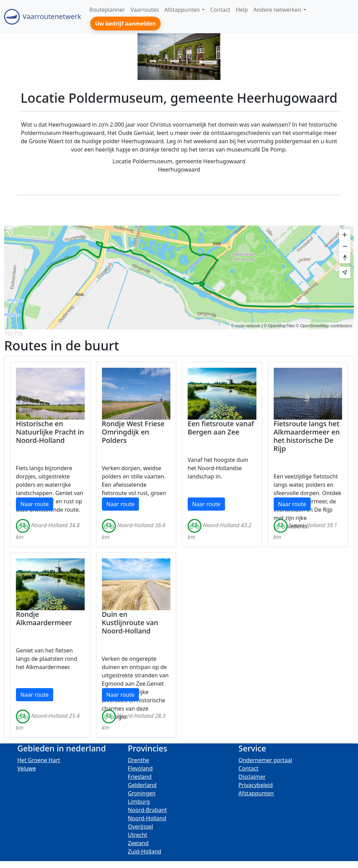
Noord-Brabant (147, 810)
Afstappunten (256, 793)
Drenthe (139, 760)
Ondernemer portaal (265, 760)
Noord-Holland (147, 818)
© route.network (246, 326)
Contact (248, 768)
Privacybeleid (256, 785)
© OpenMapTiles (279, 326)
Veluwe (27, 768)
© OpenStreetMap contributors (324, 326)
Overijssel (140, 826)
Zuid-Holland (145, 851)
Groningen (142, 793)
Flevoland (140, 768)
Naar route (35, 504)
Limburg (139, 802)
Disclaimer (252, 777)
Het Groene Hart (39, 760)
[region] (179, 277)
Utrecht (138, 835)
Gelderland (142, 785)
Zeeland (138, 843)
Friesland (140, 777)
